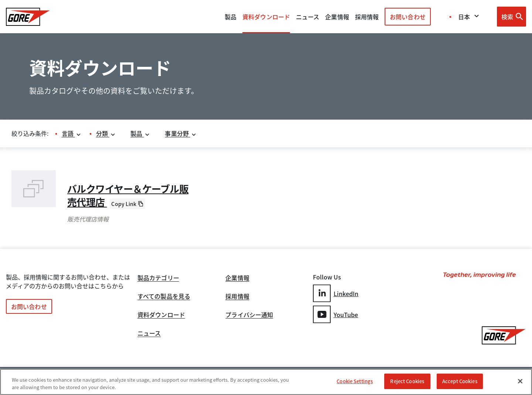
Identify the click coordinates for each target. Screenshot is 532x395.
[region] (266, 382)
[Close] (520, 381)
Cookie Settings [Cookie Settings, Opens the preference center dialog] (355, 381)
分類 (106, 133)
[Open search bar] (511, 17)
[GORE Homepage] (28, 17)
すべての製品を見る (164, 297)
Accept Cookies (460, 381)
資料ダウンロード (161, 315)
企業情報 (337, 17)
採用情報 (237, 297)
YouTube (336, 314)
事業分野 (181, 133)
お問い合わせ (408, 17)
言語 (71, 133)
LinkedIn (336, 293)
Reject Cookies (407, 381)
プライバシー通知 (249, 315)
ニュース (149, 334)
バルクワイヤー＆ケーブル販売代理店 (128, 195)
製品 (231, 17)
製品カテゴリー (158, 278)
